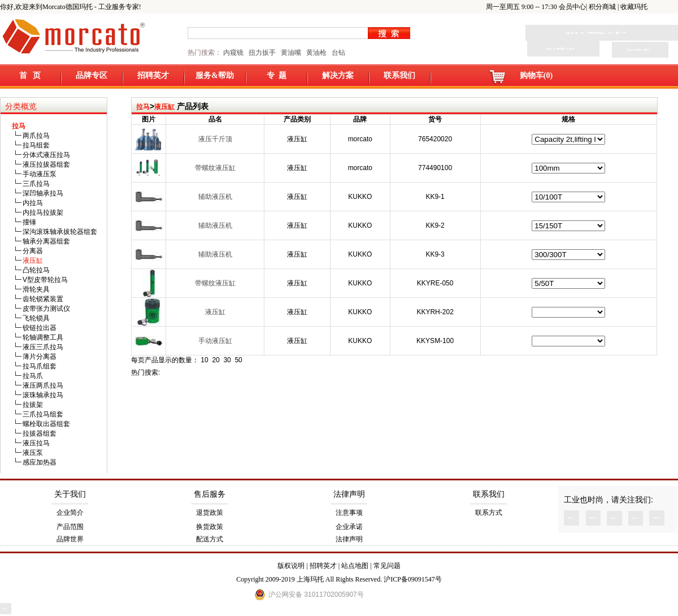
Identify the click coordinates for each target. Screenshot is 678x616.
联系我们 (399, 75)
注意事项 (349, 513)
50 (238, 360)
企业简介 (70, 513)
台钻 (338, 53)
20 (216, 360)
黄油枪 (316, 53)
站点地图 (355, 566)
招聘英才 (153, 75)
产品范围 (70, 527)
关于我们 (70, 494)
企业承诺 (349, 527)
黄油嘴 (291, 53)
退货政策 (210, 513)
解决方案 (338, 75)
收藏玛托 (634, 7)
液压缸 (164, 107)
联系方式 (489, 513)
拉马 (143, 107)
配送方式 (210, 539)
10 (204, 360)
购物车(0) (536, 75)
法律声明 (349, 494)
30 (227, 360)
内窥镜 (233, 53)
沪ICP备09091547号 (413, 579)
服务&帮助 (215, 75)
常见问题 (387, 566)
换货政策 (210, 527)
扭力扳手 (262, 53)
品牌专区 (92, 75)
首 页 (30, 75)
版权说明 (291, 566)
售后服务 (210, 494)
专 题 (277, 75)
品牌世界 (70, 539)
